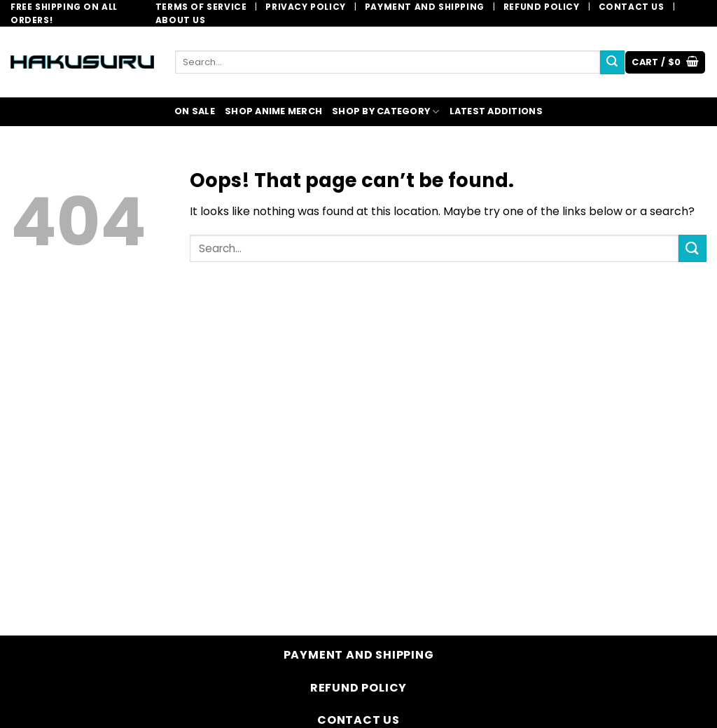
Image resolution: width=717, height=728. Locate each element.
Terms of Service (201, 7)
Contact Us (632, 7)
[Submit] (612, 62)
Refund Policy (542, 7)
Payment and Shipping (425, 7)
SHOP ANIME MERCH (273, 111)
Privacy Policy (305, 7)
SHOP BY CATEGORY (386, 112)
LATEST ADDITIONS (496, 111)
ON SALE (195, 111)
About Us (181, 20)
